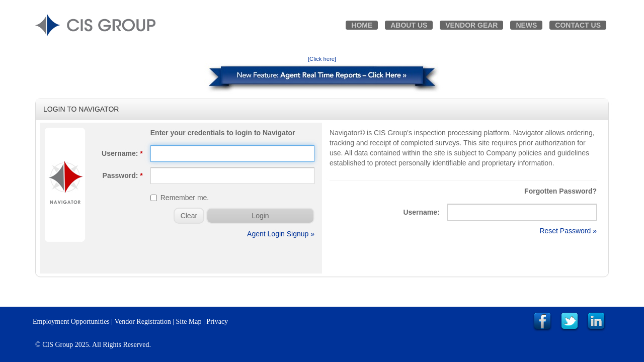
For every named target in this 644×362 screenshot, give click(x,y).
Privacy (217, 322)
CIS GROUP (95, 25)
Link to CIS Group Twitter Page (570, 322)
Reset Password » (568, 231)
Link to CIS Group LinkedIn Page (596, 322)
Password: (123, 175)
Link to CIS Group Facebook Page (542, 322)
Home (362, 25)
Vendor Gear (471, 25)
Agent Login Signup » (281, 234)
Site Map (189, 322)
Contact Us (578, 25)
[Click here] (322, 59)
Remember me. (180, 198)
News (526, 25)
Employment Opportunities (71, 322)
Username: (122, 153)
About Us (409, 25)
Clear (189, 216)
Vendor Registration (142, 322)
